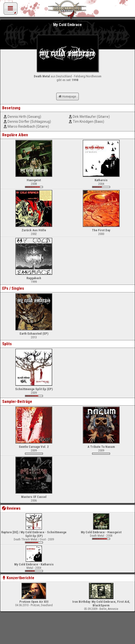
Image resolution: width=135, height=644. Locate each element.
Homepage (67, 96)
